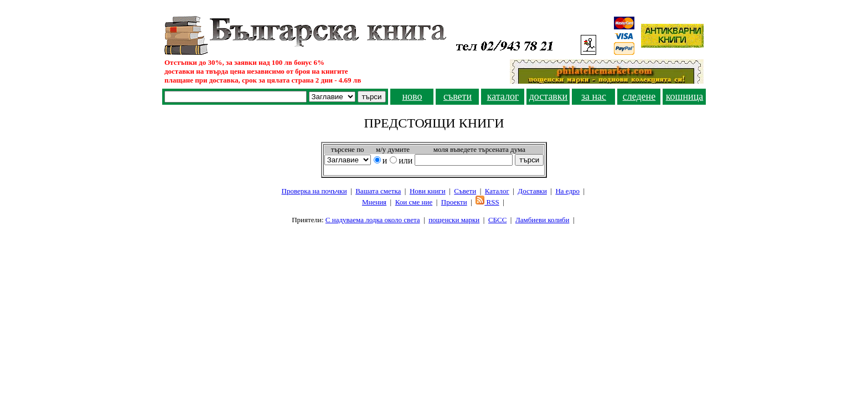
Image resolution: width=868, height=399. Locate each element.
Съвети (465, 191)
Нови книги (428, 191)
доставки (549, 96)
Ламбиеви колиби (542, 220)
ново (412, 96)
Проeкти (454, 202)
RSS (487, 202)
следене (639, 96)
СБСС (497, 220)
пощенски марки (454, 220)
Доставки (532, 191)
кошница (685, 96)
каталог (503, 96)
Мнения (374, 202)
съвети (458, 96)
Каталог (497, 191)
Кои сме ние (414, 202)
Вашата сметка (378, 191)
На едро (567, 191)
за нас (594, 96)
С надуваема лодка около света (373, 220)
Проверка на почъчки (314, 191)
